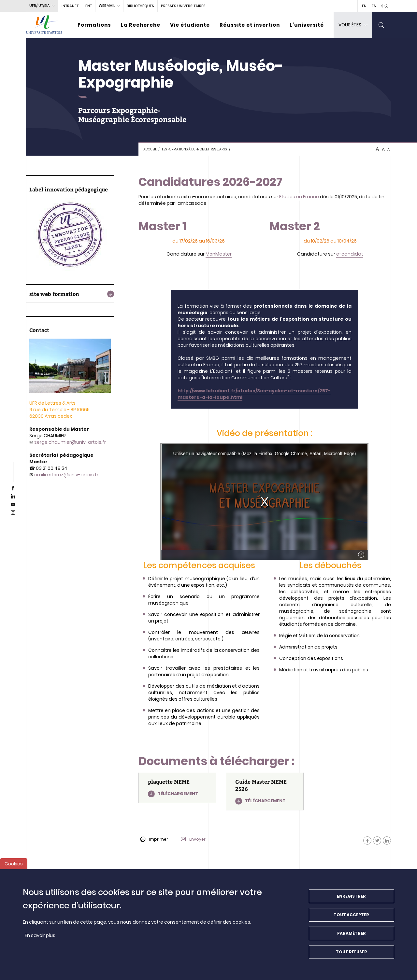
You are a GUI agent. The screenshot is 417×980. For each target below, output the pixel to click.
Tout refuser (352, 952)
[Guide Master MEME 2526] (265, 791)
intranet (70, 6)
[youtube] (13, 505)
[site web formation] (70, 294)
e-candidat (350, 254)
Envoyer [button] (193, 839)
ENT (89, 6)
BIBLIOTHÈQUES (140, 6)
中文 (385, 6)
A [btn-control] (377, 149)
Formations (94, 25)
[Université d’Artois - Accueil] (44, 25)
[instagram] (13, 513)
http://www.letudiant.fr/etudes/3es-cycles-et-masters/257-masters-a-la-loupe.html (254, 394)
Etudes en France (299, 197)
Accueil (150, 149)
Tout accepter (351, 915)
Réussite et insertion (250, 25)
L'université (307, 25)
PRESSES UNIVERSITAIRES (183, 6)
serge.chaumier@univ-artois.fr (70, 442)
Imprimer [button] (154, 839)
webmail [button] (107, 6)
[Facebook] (367, 840)
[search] (381, 25)
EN (364, 6)
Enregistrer (351, 896)
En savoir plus (40, 935)
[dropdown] (353, 25)
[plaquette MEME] (177, 788)
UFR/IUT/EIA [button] (40, 6)
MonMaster (219, 254)
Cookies (14, 864)
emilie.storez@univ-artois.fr (66, 475)
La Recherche (141, 25)
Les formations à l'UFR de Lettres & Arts (194, 149)
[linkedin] (13, 497)
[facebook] (13, 488)
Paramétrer (352, 933)
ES (374, 6)
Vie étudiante (190, 25)
